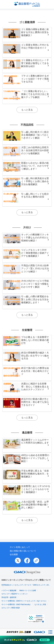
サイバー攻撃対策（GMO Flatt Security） (16, 604)
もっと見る (27, 110)
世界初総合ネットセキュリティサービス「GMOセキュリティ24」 (26, 585)
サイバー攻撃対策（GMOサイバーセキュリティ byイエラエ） (24, 601)
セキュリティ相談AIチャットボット (15, 594)
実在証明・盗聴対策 (9, 597)
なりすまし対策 (40, 604)
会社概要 (14, 554)
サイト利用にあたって (20, 547)
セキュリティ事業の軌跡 (11, 608)
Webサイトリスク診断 (28, 591)
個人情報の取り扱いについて (23, 551)
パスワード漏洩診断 (9, 591)
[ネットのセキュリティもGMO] (27, 640)
